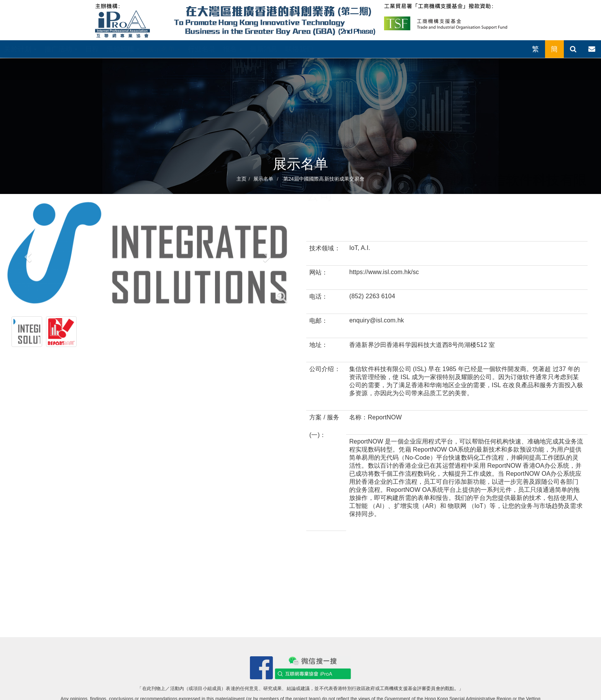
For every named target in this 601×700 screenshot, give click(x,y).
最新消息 (264, 49)
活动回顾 (123, 49)
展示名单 (164, 49)
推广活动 (61, 49)
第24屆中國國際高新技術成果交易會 (323, 179)
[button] (27, 254)
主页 (241, 179)
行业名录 (202, 49)
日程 (92, 49)
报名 (232, 49)
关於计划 (20, 49)
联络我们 (299, 49)
